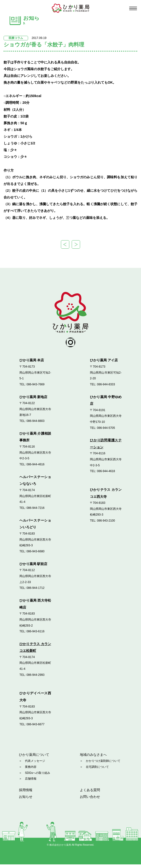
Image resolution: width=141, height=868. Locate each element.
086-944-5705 (106, 431)
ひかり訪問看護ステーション (106, 447)
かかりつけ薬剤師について (103, 764)
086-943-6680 (36, 554)
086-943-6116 (36, 634)
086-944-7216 (36, 511)
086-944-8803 (36, 424)
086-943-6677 (36, 727)
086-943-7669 (36, 388)
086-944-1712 (36, 591)
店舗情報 (31, 782)
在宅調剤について (97, 770)
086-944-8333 (106, 388)
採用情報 (26, 793)
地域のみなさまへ (93, 758)
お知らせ (26, 800)
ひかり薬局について (34, 758)
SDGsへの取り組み (38, 776)
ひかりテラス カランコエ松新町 (35, 650)
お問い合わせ (90, 800)
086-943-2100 (106, 524)
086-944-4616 (36, 468)
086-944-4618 (106, 474)
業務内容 (31, 770)
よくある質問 (90, 793)
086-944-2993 (36, 678)
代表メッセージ (35, 764)
